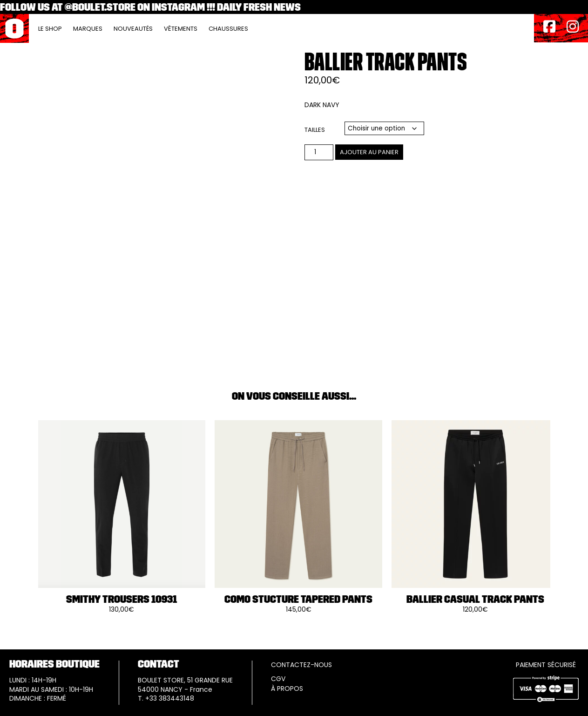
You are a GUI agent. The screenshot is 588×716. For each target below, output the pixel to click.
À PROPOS (287, 689)
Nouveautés (133, 29)
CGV (278, 679)
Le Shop (50, 29)
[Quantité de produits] (319, 152)
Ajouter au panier (369, 152)
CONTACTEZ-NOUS (301, 665)
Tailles (315, 130)
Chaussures (228, 29)
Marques (88, 29)
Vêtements (181, 29)
